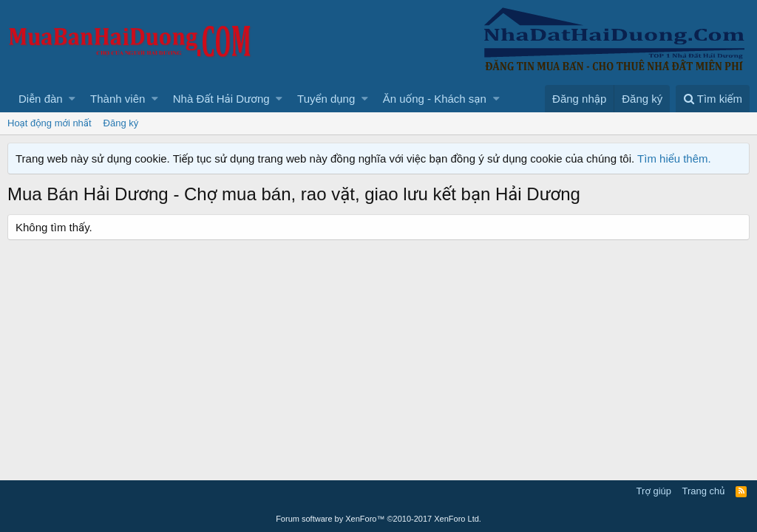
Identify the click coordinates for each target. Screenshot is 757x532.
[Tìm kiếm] (713, 99)
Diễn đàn (41, 99)
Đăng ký (121, 123)
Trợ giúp (654, 491)
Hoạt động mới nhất (50, 123)
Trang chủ (704, 491)
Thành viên (118, 99)
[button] (72, 99)
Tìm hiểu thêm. (674, 158)
